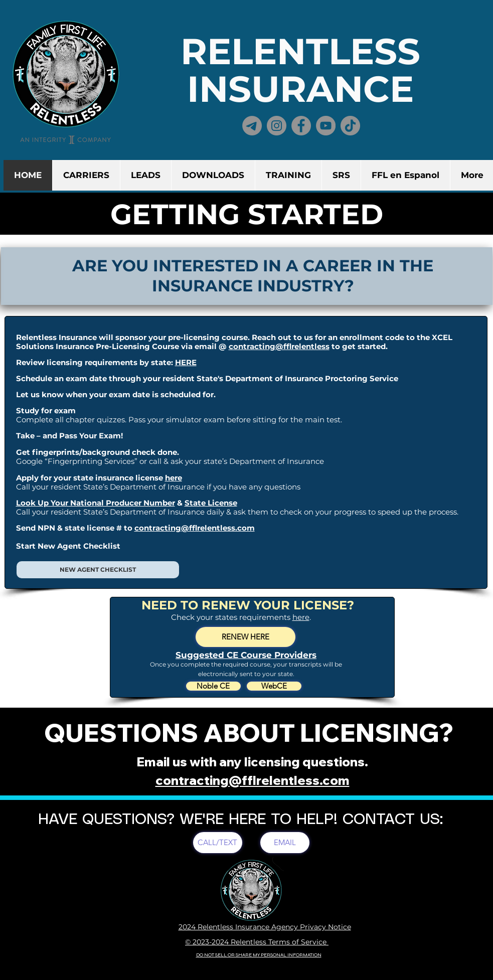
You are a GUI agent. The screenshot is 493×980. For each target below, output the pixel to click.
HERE (186, 362)
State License (211, 503)
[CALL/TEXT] (218, 843)
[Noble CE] (213, 686)
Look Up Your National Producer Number (96, 503)
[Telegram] (252, 126)
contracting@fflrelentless (279, 346)
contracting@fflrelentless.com (195, 528)
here (174, 478)
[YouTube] (326, 126)
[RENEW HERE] (245, 637)
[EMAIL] (285, 843)
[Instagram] (277, 126)
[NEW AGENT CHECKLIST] (98, 570)
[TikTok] (350, 126)
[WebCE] (274, 686)
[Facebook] (301, 126)
